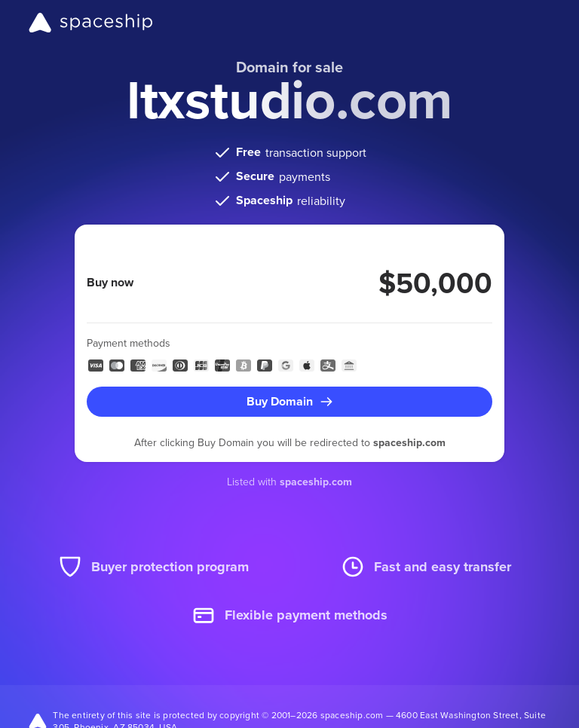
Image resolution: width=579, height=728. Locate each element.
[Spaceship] (91, 23)
